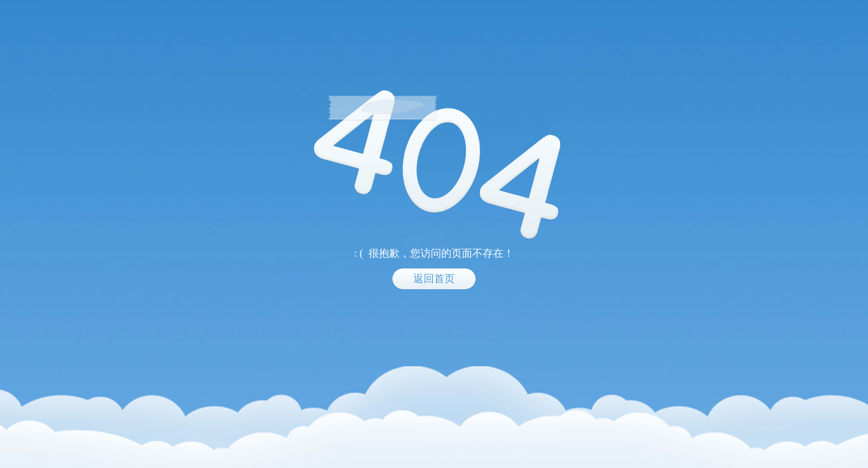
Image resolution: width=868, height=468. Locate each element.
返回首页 (434, 279)
